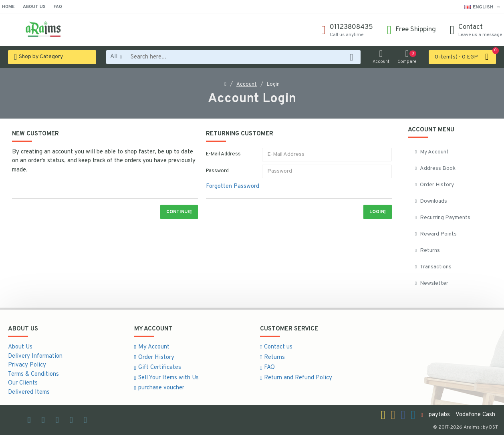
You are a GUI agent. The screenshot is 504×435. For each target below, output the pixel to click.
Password (217, 171)
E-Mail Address (223, 154)
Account (247, 85)
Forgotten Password (233, 186)
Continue (178, 212)
